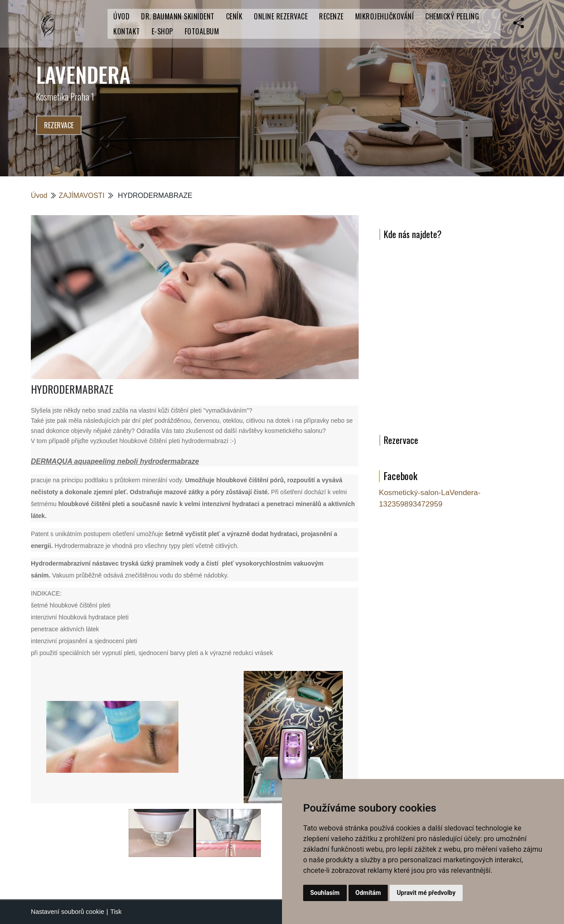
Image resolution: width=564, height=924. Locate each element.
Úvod (121, 16)
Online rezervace (281, 16)
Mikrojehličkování (385, 16)
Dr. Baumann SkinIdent (178, 16)
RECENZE (331, 16)
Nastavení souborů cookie (67, 912)
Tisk (116, 912)
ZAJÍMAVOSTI (82, 196)
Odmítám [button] (368, 893)
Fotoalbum (202, 31)
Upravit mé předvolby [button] (426, 893)
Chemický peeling (452, 16)
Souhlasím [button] (325, 893)
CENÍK (234, 16)
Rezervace (59, 125)
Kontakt (127, 31)
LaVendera (83, 74)
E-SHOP (162, 31)
